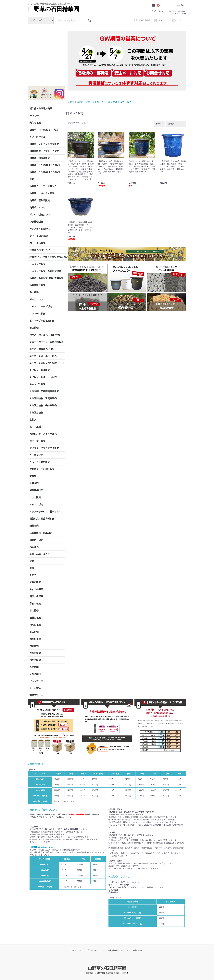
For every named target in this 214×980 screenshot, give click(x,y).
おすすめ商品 (36, 589)
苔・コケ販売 (36, 455)
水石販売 (34, 547)
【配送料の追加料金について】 (42, 847)
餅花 (32, 179)
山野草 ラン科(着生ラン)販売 (45, 172)
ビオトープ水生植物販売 (42, 321)
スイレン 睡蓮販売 (40, 370)
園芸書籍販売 (36, 490)
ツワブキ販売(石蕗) (39, 236)
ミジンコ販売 (36, 504)
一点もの (34, 116)
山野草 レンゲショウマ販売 (44, 144)
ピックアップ (36, 681)
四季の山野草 (36, 596)
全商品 (71, 102)
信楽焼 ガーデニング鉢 (105, 102)
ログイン (178, 21)
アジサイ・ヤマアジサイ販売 (44, 448)
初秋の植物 (35, 639)
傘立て (33, 575)
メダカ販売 (35, 497)
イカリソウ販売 (37, 264)
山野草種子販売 (37, 285)
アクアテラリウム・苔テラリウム (46, 512)
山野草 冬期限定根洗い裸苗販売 (46, 278)
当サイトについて (77, 950)
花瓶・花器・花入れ (40, 554)
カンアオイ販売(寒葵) (40, 229)
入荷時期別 (35, 674)
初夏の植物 (35, 618)
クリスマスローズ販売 (41, 307)
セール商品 (35, 688)
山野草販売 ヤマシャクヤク (44, 151)
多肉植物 (34, 292)
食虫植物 (34, 328)
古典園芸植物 (36, 413)
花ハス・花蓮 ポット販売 (43, 356)
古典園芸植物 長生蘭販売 (43, 406)
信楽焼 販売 (36, 540)
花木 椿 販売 (37, 441)
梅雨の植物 (35, 625)
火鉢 (32, 561)
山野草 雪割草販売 (40, 200)
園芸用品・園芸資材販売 (42, 519)
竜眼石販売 (35, 582)
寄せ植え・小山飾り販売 (42, 469)
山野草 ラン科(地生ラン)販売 (45, 165)
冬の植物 (34, 667)
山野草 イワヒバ (39, 208)
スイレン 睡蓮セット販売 (43, 377)
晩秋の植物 (35, 653)
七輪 (32, 568)
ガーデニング (37, 299)
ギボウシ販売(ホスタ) (40, 215)
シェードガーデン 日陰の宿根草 (46, 342)
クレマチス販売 (37, 314)
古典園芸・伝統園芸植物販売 (44, 391)
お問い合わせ (138, 950)
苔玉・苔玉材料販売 (40, 462)
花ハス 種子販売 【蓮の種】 (45, 335)
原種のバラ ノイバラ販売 (43, 434)
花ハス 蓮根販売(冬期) (42, 349)
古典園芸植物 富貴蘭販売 (43, 398)
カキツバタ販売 (37, 384)
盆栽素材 (34, 420)
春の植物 (34, 611)
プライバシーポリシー (96, 950)
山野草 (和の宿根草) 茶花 (44, 130)
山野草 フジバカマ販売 (42, 193)
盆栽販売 (34, 483)
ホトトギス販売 (37, 243)
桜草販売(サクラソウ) (40, 250)
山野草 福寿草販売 (40, 158)
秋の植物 (34, 646)
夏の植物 (34, 632)
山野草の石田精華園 (54, 9)
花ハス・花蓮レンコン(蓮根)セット (47, 363)
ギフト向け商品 (37, 137)
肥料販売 (34, 526)
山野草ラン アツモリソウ (43, 186)
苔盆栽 (33, 476)
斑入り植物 (35, 123)
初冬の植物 (35, 660)
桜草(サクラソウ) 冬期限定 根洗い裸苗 (47, 257)
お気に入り (161, 21)
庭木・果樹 (35, 427)
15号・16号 (126, 102)
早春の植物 (35, 603)
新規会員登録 (142, 21)
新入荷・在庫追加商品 (41, 109)
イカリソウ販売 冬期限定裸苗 (45, 271)
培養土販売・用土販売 (41, 533)
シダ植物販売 (36, 222)
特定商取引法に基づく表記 (119, 950)
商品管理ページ (37, 695)
